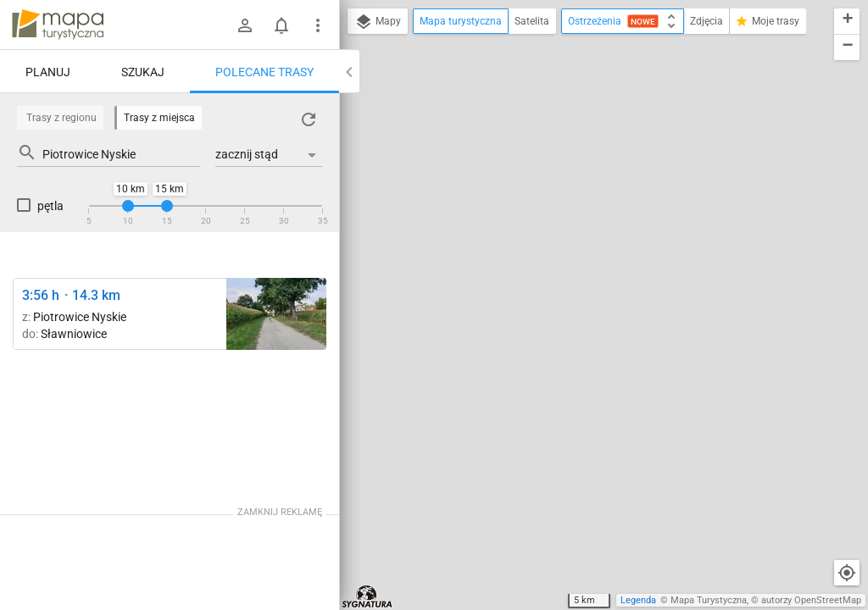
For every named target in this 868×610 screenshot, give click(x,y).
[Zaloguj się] (245, 25)
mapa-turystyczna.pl (58, 25)
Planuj (48, 72)
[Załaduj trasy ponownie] (309, 119)
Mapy (378, 22)
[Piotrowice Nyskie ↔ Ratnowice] (276, 314)
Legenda (638, 600)
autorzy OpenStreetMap (811, 600)
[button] (847, 22)
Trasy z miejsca (159, 118)
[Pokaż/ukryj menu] (318, 25)
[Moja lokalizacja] (847, 573)
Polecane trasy (264, 72)
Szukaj (143, 72)
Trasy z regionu (61, 118)
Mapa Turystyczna (709, 600)
